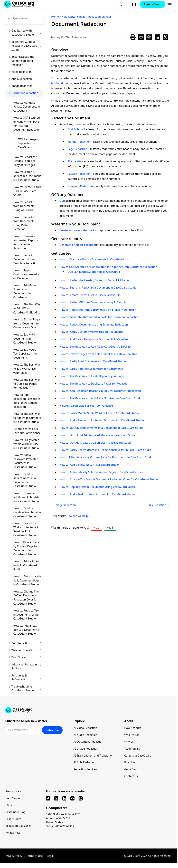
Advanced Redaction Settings (26, 666)
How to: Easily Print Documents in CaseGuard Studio (25, 338)
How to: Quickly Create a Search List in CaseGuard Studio (27, 512)
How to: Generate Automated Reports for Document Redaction (25, 242)
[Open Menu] (170, 4)
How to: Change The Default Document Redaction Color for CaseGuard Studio (26, 598)
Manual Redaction (79, 142)
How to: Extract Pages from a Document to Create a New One (27, 323)
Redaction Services (85, 769)
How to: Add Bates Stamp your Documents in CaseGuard (25, 291)
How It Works (133, 728)
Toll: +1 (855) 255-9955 (60, 826)
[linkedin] (64, 798)
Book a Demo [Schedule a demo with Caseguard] (153, 4)
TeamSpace (26, 657)
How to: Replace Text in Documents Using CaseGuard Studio (26, 614)
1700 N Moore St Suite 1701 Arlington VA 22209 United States (63, 818)
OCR (62, 201)
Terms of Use (34, 856)
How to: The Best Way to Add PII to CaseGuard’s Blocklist (27, 308)
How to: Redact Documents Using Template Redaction (26, 259)
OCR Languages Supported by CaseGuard (28, 143)
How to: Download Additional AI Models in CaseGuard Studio (26, 497)
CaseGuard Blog (15, 812)
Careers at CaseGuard (138, 756)
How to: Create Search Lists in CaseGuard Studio (27, 191)
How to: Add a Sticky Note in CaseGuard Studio (26, 565)
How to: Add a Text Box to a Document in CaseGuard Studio (27, 630)
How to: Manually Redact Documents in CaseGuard (27, 107)
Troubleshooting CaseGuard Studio (26, 689)
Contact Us (131, 776)
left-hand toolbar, (62, 83)
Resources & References (26, 678)
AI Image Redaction (86, 749)
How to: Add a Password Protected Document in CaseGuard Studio (26, 461)
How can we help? (78, 516)
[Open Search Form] (120, 4)
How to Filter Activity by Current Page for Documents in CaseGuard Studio (26, 548)
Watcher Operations (26, 650)
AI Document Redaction (88, 742)
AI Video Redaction (85, 728)
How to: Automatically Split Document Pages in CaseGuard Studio (27, 580)
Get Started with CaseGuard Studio (26, 33)
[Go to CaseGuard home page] (88, 710)
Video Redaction (26, 72)
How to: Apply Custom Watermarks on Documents (26, 274)
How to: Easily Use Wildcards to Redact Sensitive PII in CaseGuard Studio (26, 529)
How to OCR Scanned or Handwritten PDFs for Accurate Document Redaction (26, 124)
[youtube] (72, 798)
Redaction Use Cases (18, 826)
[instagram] (81, 798)
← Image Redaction (64, 505)
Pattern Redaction (79, 174)
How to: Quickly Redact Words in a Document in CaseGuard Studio (24, 480)
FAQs (8, 805)
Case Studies (13, 819)
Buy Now (130, 762)
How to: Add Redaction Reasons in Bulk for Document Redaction (27, 401)
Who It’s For (132, 735)
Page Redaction (77, 149)
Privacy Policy (14, 856)
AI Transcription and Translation (93, 756)
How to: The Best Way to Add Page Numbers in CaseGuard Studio (27, 418)
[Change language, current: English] (131, 4)
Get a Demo (132, 769)
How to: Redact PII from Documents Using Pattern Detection (25, 223)
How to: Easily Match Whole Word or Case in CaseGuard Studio (26, 444)
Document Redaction (26, 93)
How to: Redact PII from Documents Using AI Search (25, 206)
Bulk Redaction (26, 643)
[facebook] (48, 798)
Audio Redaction (26, 79)
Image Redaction (26, 86)
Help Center (13, 798)
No (96, 528)
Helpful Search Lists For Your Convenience (27, 431)
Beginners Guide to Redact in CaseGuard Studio (26, 46)
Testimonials (132, 749)
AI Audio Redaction (85, 735)
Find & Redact (76, 129)
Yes (110, 528)
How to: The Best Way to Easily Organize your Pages (27, 369)
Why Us (129, 742)
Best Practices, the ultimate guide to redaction (26, 61)
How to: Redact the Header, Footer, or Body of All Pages (25, 161)
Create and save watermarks (78, 230)
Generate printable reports (76, 245)
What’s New (13, 833)
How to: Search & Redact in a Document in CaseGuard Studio (27, 176)
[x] (56, 798)
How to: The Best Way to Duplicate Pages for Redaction (27, 384)
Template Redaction (80, 186)
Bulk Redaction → (158, 505)
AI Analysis (74, 161)
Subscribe (52, 730)
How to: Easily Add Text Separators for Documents (25, 354)
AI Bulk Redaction (85, 762)
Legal (50, 856)
